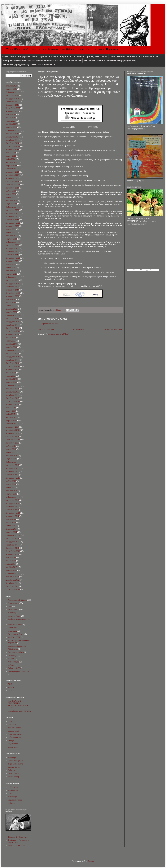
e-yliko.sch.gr (13, 787)
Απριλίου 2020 (11, 309)
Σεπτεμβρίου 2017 (13, 401)
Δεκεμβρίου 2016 (12, 430)
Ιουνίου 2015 (11, 484)
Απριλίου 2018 (11, 379)
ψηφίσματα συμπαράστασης (19, 619)
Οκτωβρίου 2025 (12, 105)
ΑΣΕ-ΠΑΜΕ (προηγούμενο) (16, 65)
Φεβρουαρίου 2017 (13, 424)
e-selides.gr (12, 797)
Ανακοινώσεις (13, 610)
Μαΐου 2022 (10, 232)
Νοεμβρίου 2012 (12, 583)
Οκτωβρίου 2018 (12, 363)
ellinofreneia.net (14, 728)
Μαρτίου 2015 (11, 494)
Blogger (91, 861)
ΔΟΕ (10, 606)
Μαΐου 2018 (10, 376)
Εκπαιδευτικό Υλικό (149, 56)
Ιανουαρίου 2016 (12, 465)
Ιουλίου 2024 (11, 153)
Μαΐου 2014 (10, 526)
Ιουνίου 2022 (11, 229)
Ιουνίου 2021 (11, 264)
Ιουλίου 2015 (11, 481)
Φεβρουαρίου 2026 (13, 92)
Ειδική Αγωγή (13, 777)
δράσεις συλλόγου (15, 625)
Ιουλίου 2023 (11, 191)
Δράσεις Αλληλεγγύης (97, 56)
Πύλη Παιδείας (14, 773)
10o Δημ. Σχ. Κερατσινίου (18, 837)
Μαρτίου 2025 (11, 127)
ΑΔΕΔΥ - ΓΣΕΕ (14, 637)
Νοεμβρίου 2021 (12, 252)
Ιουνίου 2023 (11, 194)
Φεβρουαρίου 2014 (13, 535)
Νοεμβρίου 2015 (12, 472)
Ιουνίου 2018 (11, 373)
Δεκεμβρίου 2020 (12, 283)
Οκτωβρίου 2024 (12, 143)
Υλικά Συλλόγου (117, 56)
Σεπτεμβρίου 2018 (13, 366)
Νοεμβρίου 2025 (12, 102)
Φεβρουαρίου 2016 (13, 462)
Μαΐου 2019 (10, 341)
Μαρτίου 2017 (11, 421)
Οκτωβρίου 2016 (12, 436)
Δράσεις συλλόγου (49, 56)
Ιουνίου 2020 (11, 303)
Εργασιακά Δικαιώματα (17, 646)
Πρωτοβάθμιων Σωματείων (19, 671)
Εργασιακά (66, 56)
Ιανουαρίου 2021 (12, 280)
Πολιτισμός (12, 631)
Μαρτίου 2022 (11, 239)
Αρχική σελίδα (9, 56)
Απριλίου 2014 (11, 529)
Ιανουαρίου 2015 (12, 500)
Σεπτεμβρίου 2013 (13, 551)
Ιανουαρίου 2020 (12, 319)
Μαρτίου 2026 (11, 89)
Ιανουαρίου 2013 (12, 577)
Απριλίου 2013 (11, 567)
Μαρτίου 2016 (11, 459)
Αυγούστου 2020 (12, 296)
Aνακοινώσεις (14, 603)
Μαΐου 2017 (10, 414)
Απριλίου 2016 (11, 456)
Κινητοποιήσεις (14, 616)
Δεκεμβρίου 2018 (12, 357)
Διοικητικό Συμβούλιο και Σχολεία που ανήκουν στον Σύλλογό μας (35, 60)
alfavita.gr (12, 757)
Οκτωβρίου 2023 (12, 181)
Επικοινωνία (75, 60)
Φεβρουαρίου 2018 (13, 385)
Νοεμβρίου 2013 (12, 545)
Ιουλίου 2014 (11, 519)
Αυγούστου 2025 (12, 111)
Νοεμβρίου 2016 (12, 433)
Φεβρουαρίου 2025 (13, 130)
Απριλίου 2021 (11, 271)
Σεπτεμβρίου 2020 (13, 293)
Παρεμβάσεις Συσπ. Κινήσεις (19, 711)
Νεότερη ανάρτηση (46, 329)
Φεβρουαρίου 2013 (13, 574)
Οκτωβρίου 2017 (12, 398)
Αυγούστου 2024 (12, 150)
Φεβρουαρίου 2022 (13, 242)
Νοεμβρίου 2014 (12, 507)
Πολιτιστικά (78, 56)
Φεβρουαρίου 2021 (13, 277)
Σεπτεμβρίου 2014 (13, 513)
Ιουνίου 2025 (11, 118)
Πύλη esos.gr (13, 770)
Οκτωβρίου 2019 (12, 328)
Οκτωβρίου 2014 (12, 510)
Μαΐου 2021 (10, 268)
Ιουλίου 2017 (11, 408)
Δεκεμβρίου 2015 (12, 468)
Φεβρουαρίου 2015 (13, 497)
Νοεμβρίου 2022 (12, 217)
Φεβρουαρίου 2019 (13, 350)
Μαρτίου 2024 (11, 166)
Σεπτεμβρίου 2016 (13, 440)
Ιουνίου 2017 (11, 411)
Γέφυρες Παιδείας (15, 800)
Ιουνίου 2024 (11, 156)
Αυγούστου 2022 (12, 226)
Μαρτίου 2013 (11, 570)
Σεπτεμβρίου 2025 (13, 108)
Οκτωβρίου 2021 (12, 255)
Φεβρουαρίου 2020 (13, 315)
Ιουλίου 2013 (11, 558)
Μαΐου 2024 (10, 159)
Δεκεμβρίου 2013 (12, 542)
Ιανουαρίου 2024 (12, 172)
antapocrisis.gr (14, 731)
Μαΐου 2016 (10, 452)
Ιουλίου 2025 (11, 115)
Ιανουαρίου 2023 (12, 210)
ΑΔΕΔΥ (11, 659)
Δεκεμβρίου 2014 (12, 503)
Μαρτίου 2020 (11, 312)
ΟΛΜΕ (11, 691)
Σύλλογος (12, 613)
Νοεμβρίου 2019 (12, 325)
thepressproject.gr (15, 734)
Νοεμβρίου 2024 (12, 140)
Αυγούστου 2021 (12, 261)
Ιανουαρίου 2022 (12, 245)
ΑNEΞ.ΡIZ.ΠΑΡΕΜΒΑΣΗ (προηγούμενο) (117, 60)
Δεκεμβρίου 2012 (12, 580)
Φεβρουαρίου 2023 (13, 207)
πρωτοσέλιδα (139, 270)
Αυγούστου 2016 (12, 443)
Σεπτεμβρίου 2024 (13, 146)
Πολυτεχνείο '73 (14, 668)
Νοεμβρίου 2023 (12, 178)
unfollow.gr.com (14, 737)
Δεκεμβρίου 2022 (12, 213)
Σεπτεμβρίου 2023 (13, 185)
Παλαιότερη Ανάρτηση (113, 329)
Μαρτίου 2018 (11, 382)
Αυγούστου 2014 (12, 516)
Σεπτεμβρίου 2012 (13, 589)
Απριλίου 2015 (11, 491)
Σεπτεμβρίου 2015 (13, 478)
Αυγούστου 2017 (12, 405)
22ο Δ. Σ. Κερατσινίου (17, 846)
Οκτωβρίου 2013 (12, 548)
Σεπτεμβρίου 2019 (13, 331)
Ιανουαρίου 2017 (12, 427)
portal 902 (12, 725)
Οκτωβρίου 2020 (12, 290)
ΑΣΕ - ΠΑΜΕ (89, 60)
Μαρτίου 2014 (11, 532)
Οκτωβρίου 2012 (12, 586)
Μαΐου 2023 (10, 197)
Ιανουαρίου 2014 (12, 538)
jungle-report (13, 744)
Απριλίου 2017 (11, 417)
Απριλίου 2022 (11, 236)
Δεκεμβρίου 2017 (12, 392)
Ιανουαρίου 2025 (12, 134)
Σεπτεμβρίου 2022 (13, 223)
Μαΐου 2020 (10, 306)
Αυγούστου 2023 (12, 188)
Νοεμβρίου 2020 (12, 287)
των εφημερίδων (147, 270)
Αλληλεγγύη (13, 649)
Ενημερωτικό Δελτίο (28, 56)
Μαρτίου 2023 (11, 204)
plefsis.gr (12, 803)
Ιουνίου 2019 (11, 338)
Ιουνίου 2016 (11, 449)
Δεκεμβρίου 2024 (12, 137)
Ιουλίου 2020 (11, 299)
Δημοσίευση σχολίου (50, 324)
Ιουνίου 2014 (11, 523)
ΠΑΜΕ (11, 721)
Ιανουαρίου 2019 (12, 354)
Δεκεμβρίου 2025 (12, 99)
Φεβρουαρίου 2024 (13, 169)
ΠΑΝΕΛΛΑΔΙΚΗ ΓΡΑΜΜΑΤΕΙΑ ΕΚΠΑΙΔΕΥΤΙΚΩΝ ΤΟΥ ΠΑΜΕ (18, 704)
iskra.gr (11, 741)
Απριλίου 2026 (11, 86)
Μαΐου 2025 (10, 121)
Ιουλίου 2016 (11, 446)
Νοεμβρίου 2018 (12, 360)
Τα (134, 270)
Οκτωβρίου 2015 (12, 475)
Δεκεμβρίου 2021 (12, 248)
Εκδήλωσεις (13, 628)
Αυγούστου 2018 (12, 370)
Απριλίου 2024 (11, 162)
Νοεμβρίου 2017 (12, 395)
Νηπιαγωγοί (13, 655)
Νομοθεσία (132, 56)
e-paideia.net (13, 790)
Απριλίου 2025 (11, 124)
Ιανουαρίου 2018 (12, 389)
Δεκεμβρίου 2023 (12, 175)
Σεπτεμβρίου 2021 (13, 258)
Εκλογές (11, 665)
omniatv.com (13, 747)
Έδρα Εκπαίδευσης (15, 764)
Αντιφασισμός (13, 662)
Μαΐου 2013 (10, 564)
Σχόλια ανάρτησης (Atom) (59, 334)
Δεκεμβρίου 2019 (12, 322)
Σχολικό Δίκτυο (14, 767)
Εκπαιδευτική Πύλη (16, 761)
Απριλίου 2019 (11, 344)
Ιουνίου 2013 (11, 561)
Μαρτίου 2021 (11, 274)
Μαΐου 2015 (10, 487)
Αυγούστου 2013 (12, 554)
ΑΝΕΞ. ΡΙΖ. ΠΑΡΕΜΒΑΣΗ (43, 65)
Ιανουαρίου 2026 (12, 95)
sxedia (11, 794)
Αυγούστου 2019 (12, 334)
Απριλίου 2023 (11, 201)
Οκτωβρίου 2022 (12, 220)
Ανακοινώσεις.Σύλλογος (17, 600)
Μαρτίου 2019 (11, 347)
